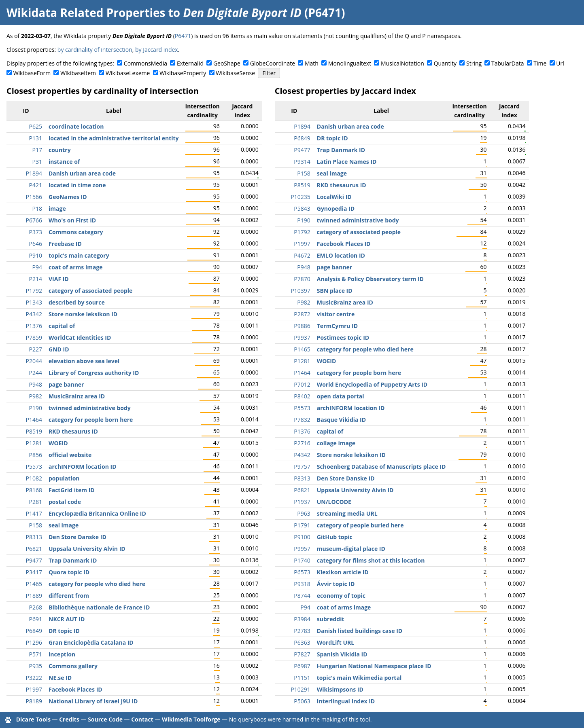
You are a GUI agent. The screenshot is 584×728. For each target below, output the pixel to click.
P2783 (302, 631)
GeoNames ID (68, 197)
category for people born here (91, 420)
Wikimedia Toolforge (191, 719)
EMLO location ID (341, 255)
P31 (37, 162)
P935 (36, 666)
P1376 (34, 326)
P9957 (302, 549)
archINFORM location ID (83, 467)
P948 (36, 384)
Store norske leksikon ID (83, 314)
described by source (77, 302)
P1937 (302, 502)
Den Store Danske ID (78, 537)
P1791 (302, 525)
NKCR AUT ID (67, 619)
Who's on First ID (72, 220)
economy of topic (341, 596)
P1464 (34, 420)
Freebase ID (65, 244)
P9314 (302, 162)
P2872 (302, 314)
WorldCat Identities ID (80, 338)
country (60, 150)
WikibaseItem (78, 73)
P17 (37, 150)
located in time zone (77, 185)
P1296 (34, 642)
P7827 (302, 654)
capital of (62, 326)
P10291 (300, 689)
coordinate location (76, 126)
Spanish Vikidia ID (342, 654)
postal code (65, 502)
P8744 (302, 596)
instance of (64, 162)
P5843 (302, 208)
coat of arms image (76, 267)
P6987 (302, 666)
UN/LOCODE (334, 502)
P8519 (34, 431)
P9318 (302, 584)
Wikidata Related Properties (86, 13)
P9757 (302, 467)
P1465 (34, 584)
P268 (36, 607)
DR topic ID (64, 631)
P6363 (302, 642)
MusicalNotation (402, 63)
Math (312, 63)
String (474, 63)
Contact (142, 719)
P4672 (302, 255)
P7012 (302, 384)
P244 (36, 373)
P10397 (300, 291)
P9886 (302, 326)
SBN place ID (335, 291)
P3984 (302, 619)
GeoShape (227, 63)
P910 (36, 255)
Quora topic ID (69, 572)
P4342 (34, 314)
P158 (36, 525)
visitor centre (336, 314)
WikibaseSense (235, 73)
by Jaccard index (157, 50)
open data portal (341, 396)
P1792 (34, 291)
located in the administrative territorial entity (114, 138)
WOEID (58, 443)
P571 (36, 654)
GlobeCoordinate (273, 63)
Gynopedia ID (336, 208)
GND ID (59, 349)
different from (69, 596)
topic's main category (79, 255)
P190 (36, 408)
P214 (36, 279)
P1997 (34, 689)
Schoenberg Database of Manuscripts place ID (381, 467)
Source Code (105, 719)
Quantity (445, 63)
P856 (36, 455)
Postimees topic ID (343, 338)
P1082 (34, 478)
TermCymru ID (337, 326)
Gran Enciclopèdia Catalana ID (91, 642)
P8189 (34, 701)
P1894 (34, 173)
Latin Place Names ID (347, 162)
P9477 (34, 560)
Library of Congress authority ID (94, 373)
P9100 (302, 537)
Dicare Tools (33, 719)
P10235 (300, 197)
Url (560, 63)
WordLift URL (336, 642)
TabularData (508, 63)
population (64, 478)
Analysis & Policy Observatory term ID (370, 279)
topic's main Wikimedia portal (359, 678)
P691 (36, 619)
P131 (36, 138)
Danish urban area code (82, 173)
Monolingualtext (350, 63)
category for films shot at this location (371, 560)
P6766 (34, 220)
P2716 (302, 443)
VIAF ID (59, 279)
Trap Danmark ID (73, 560)
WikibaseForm (32, 73)
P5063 (302, 701)
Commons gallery (73, 666)
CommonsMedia (145, 63)
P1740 (302, 560)
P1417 (34, 513)
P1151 (302, 678)
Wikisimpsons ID (340, 689)
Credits (69, 719)
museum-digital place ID (351, 549)
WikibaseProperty (183, 73)
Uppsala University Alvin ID (87, 549)
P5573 (34, 467)
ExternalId (190, 63)
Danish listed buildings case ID (360, 631)
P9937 (302, 338)
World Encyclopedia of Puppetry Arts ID (372, 384)
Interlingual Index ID (346, 701)
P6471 (183, 36)
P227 (36, 349)
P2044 (34, 361)
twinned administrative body (90, 408)
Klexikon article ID (343, 572)
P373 (36, 232)
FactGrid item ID (72, 490)
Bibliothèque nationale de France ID (99, 607)
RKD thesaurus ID (73, 431)
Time (540, 63)
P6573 (302, 572)
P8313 (34, 537)
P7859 (34, 338)
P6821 (34, 549)
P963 (304, 513)
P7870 (302, 279)
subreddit (331, 619)
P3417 (34, 572)
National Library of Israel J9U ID (93, 701)
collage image (336, 443)
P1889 (34, 596)
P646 (36, 244)
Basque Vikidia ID (341, 420)
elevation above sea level (84, 361)
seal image (64, 525)
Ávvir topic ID (336, 584)
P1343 (34, 302)
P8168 (34, 490)
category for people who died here (97, 584)
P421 (36, 185)
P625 (36, 126)
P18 (37, 208)
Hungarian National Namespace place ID (374, 666)
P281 (36, 502)
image (57, 208)
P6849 (34, 631)
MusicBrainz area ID (77, 396)
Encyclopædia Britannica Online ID (97, 513)
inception (62, 654)
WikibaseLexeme (128, 73)
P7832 (302, 420)
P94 (37, 267)
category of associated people (90, 291)
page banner (66, 384)
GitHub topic (335, 537)
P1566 (34, 197)
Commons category (76, 232)
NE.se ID (60, 678)
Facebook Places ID (75, 689)
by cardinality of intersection (95, 50)
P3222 (34, 678)
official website (70, 455)
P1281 (34, 443)
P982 (36, 396)
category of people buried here (360, 525)
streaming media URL (347, 513)
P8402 (302, 396)
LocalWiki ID (334, 197)
